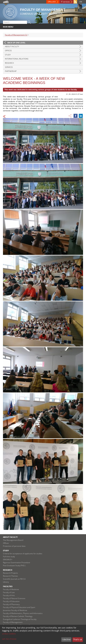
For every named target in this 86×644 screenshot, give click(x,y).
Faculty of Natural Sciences (14, 598)
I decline (66, 639)
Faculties (8, 586)
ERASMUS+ (8, 560)
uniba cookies (9, 634)
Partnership (11, 71)
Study (8, 55)
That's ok (78, 639)
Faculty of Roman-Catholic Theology (18, 616)
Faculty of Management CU (16, 35)
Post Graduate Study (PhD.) (14, 565)
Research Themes (10, 576)
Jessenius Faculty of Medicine (15, 610)
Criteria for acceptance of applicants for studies (23, 554)
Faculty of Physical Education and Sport (19, 607)
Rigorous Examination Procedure (17, 563)
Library (6, 582)
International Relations (17, 59)
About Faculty (12, 47)
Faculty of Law (9, 592)
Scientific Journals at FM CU (14, 579)
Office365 (52, 2)
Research (9, 63)
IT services (65, 2)
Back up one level (16, 43)
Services (9, 67)
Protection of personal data (14, 546)
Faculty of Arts (9, 595)
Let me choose (9, 639)
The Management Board (13, 540)
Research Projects (10, 573)
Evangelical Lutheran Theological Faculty (20, 619)
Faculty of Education (11, 601)
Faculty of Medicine (11, 589)
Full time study (9, 557)
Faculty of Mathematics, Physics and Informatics (23, 613)
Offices (8, 51)
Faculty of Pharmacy (11, 604)
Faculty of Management (13, 622)
